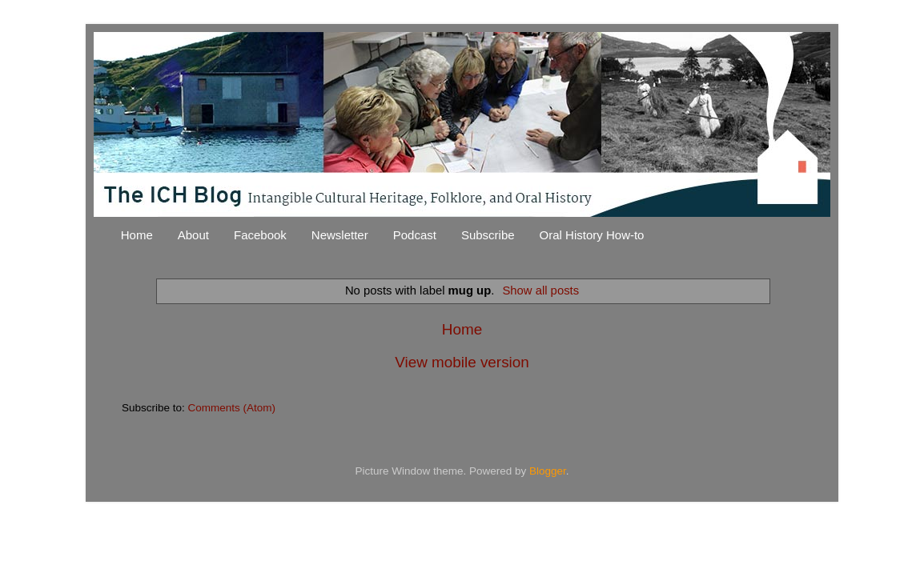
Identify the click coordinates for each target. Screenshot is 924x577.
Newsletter (340, 235)
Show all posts (540, 291)
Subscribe (488, 235)
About (193, 235)
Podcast (415, 235)
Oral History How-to (592, 235)
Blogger (548, 471)
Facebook (260, 235)
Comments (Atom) (232, 408)
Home (137, 235)
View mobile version (462, 362)
